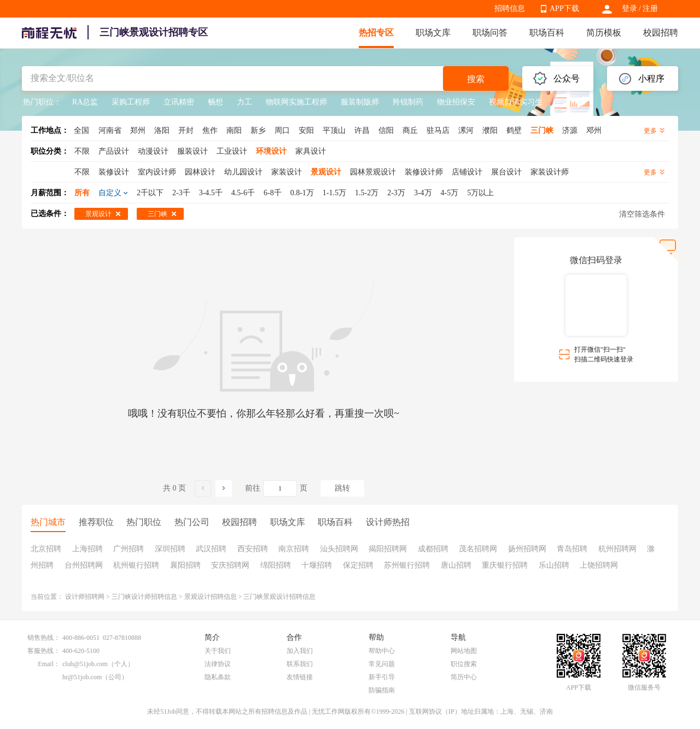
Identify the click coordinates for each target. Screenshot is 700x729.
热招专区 (376, 33)
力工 (244, 102)
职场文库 (433, 33)
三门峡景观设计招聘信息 (279, 597)
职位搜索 (464, 664)
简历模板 (604, 33)
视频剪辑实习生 (516, 102)
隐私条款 (218, 677)
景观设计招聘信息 (211, 597)
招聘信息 (510, 8)
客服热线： (44, 651)
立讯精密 (179, 102)
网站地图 (464, 651)
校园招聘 (661, 33)
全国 (81, 130)
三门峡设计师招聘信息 (144, 597)
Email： (49, 664)
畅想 (215, 102)
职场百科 (547, 33)
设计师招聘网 (85, 597)
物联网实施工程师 (296, 102)
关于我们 (218, 651)
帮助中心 (382, 651)
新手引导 (382, 677)
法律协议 (218, 664)
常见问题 (382, 664)
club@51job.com (85, 664)
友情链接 (300, 677)
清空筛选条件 (642, 214)
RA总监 (85, 102)
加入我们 (300, 651)
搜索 (476, 79)
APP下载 (564, 8)
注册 (650, 8)
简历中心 (464, 677)
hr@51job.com (82, 677)
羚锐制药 (408, 102)
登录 (629, 8)
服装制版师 (360, 102)
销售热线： (44, 638)
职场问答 (490, 33)
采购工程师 (131, 102)
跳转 (342, 488)
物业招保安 (456, 102)
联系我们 (300, 664)
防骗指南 (382, 690)
